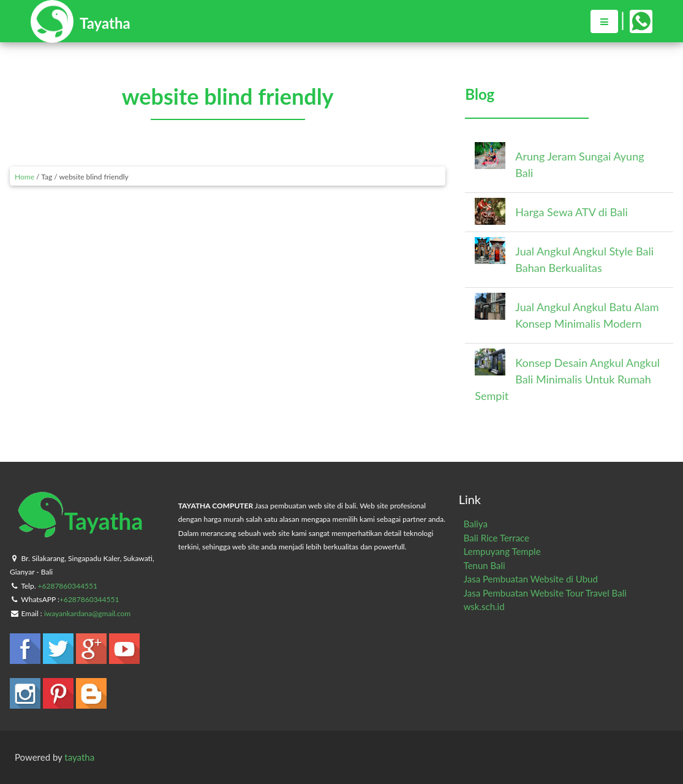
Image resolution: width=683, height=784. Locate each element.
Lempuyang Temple (502, 551)
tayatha (79, 757)
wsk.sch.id (484, 606)
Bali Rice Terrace (496, 538)
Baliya (476, 524)
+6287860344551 (68, 586)
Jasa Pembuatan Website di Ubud (531, 579)
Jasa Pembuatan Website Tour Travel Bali (545, 593)
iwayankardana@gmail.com (87, 613)
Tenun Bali (485, 565)
